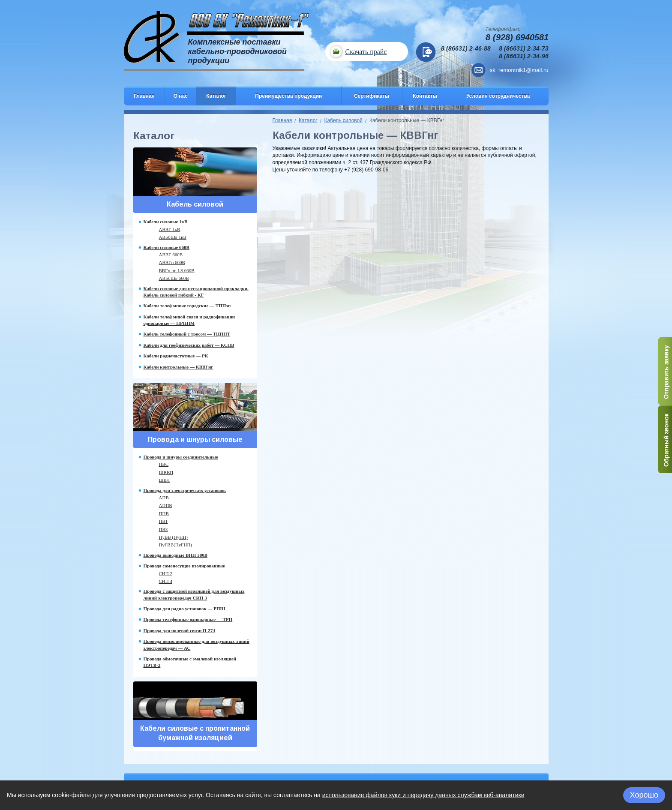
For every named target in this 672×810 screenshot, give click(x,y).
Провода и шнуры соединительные (181, 457)
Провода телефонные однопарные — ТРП (188, 619)
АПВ (164, 498)
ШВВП (166, 472)
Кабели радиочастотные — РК (176, 356)
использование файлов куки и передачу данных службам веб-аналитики (423, 795)
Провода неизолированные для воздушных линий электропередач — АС (196, 644)
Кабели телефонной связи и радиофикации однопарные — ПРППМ (189, 320)
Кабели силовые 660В (166, 247)
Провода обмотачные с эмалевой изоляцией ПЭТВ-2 (190, 662)
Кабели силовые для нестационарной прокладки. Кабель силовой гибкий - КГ (196, 292)
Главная (282, 120)
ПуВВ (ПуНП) (174, 537)
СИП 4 (166, 581)
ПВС (164, 464)
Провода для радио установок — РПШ (184, 609)
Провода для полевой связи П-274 (179, 630)
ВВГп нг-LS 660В (177, 270)
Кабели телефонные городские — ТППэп (187, 306)
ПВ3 (163, 529)
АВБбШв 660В (174, 278)
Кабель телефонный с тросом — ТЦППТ (187, 334)
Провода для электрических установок (185, 490)
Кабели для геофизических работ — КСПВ (189, 345)
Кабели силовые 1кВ (166, 222)
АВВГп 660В (172, 262)
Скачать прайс (366, 52)
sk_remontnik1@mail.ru (519, 70)
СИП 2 (166, 573)
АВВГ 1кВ (170, 229)
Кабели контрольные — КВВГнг (178, 367)
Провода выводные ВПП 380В (176, 555)
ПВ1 (163, 521)
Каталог (308, 120)
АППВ (166, 505)
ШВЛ (164, 480)
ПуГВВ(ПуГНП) (176, 545)
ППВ (164, 513)
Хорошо (644, 795)
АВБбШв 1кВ (173, 237)
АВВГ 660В (171, 255)
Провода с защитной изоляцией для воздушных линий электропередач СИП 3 (194, 594)
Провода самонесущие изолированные (184, 566)
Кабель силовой (343, 120)
